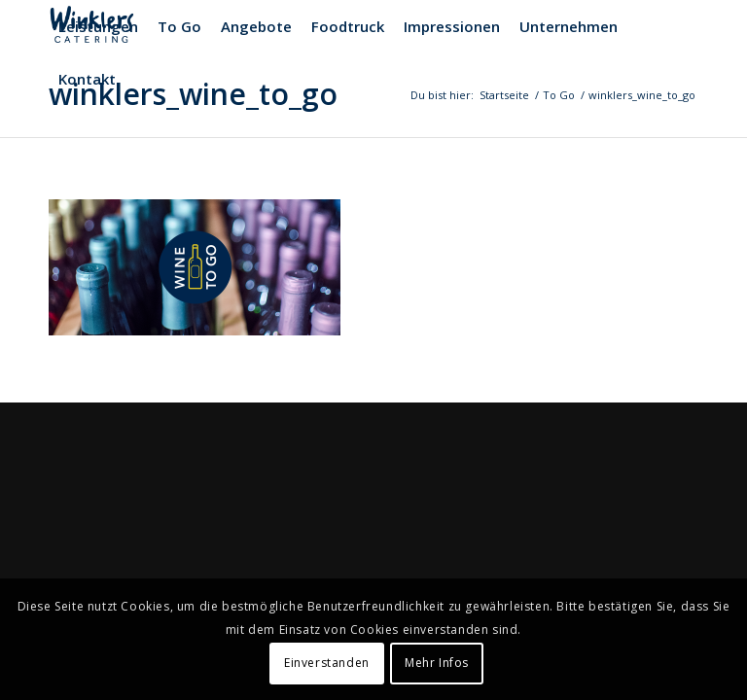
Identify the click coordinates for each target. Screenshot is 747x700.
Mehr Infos (437, 663)
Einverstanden (327, 663)
